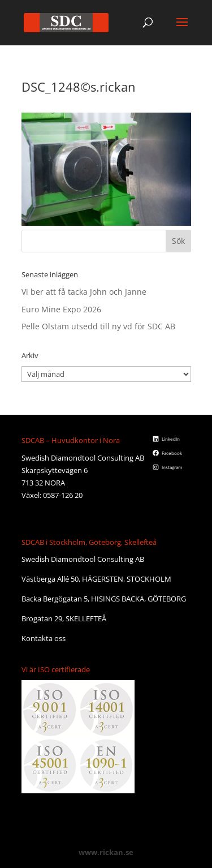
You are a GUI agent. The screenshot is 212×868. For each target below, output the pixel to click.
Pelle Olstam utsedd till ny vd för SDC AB (98, 326)
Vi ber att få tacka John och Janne (84, 292)
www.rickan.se (106, 852)
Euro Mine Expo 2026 (61, 309)
